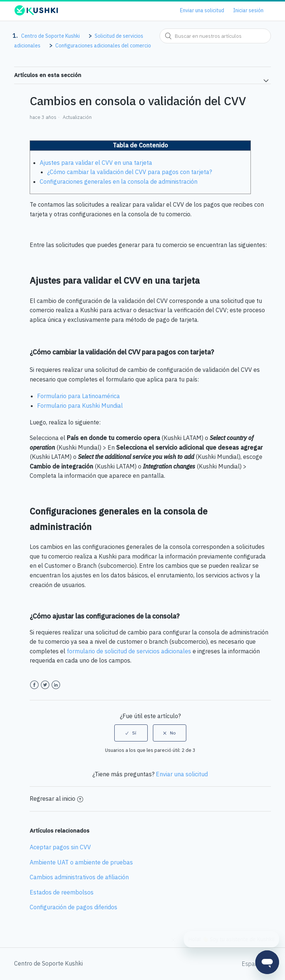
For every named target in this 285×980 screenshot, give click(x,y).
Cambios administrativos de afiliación (79, 877)
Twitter (45, 685)
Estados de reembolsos (62, 892)
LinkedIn (56, 685)
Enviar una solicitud (202, 10)
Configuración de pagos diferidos (73, 907)
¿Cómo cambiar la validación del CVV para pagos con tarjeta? (130, 172)
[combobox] (215, 36)
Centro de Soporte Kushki (50, 36)
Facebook (34, 685)
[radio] (131, 733)
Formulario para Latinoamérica (78, 396)
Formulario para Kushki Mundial (80, 406)
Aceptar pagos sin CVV (60, 847)
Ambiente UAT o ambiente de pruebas (81, 862)
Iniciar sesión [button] (248, 10)
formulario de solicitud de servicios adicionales (129, 651)
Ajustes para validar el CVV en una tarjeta (96, 163)
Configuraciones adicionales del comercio (103, 46)
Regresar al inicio (56, 799)
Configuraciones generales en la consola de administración (119, 181)
